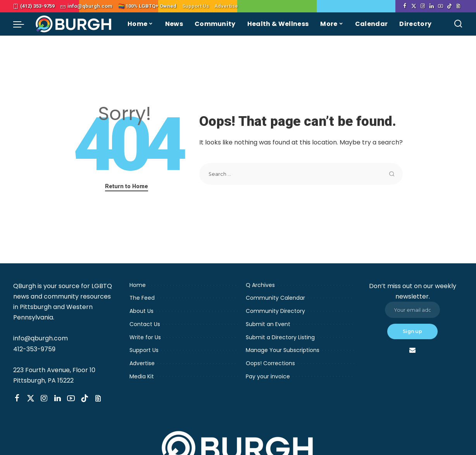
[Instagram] (423, 6)
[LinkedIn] (432, 6)
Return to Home (127, 186)
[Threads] (458, 6)
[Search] (458, 24)
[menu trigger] (22, 24)
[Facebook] (405, 6)
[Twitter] (414, 6)
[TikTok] (449, 6)
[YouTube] (441, 6)
